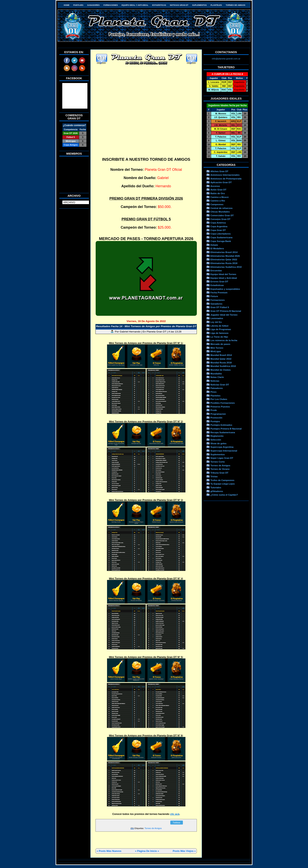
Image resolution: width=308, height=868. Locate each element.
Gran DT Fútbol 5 (220, 307)
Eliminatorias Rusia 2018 (224, 263)
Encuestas (216, 270)
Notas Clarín (217, 377)
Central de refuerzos (221, 208)
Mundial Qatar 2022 (221, 359)
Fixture (214, 296)
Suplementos (199, 5)
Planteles (216, 5)
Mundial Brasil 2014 (221, 355)
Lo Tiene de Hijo (219, 337)
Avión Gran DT (218, 190)
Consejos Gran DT (220, 219)
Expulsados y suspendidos (225, 289)
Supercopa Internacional (224, 451)
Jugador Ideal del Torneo (224, 315)
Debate (214, 245)
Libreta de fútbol (219, 326)
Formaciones (111, 5)
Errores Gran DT (219, 281)
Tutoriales (216, 487)
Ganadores (93, 5)
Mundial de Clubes (220, 370)
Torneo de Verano (220, 469)
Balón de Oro (218, 193)
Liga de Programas (221, 329)
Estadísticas (159, 5)
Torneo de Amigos (236, 5)
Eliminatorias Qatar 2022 (224, 259)
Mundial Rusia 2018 (221, 362)
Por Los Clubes (219, 399)
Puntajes (78, 5)
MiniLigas (216, 351)
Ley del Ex (216, 322)
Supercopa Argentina (222, 447)
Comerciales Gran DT (222, 215)
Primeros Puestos (220, 407)
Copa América (218, 223)
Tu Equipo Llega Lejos (223, 484)
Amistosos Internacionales (225, 175)
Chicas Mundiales (220, 212)
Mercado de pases (220, 344)
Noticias (215, 381)
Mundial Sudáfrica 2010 (223, 366)
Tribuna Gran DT (219, 473)
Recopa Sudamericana (223, 432)
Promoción (216, 418)
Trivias (214, 476)
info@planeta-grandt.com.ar (226, 59)
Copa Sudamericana (221, 237)
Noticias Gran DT (179, 5)
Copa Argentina (219, 226)
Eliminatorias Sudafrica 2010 (226, 267)
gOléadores (217, 491)
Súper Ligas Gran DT (222, 458)
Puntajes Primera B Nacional (226, 429)
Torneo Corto (218, 462)
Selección (216, 440)
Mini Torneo (217, 348)
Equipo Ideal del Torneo (223, 274)
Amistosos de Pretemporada (226, 179)
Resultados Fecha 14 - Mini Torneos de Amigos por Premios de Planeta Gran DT (146, 326)
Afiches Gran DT (219, 171)
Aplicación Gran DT (221, 182)
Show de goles (218, 443)
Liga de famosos (219, 333)
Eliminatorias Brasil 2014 (224, 252)
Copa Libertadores (220, 234)
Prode (214, 410)
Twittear (176, 823)
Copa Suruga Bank (221, 241)
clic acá (175, 814)
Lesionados (217, 318)
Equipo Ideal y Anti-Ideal (135, 5)
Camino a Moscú (220, 197)
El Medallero (217, 248)
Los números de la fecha (224, 340)
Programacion (218, 414)
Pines (213, 392)
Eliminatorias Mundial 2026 (225, 256)
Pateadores (217, 388)
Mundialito (216, 374)
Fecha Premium (219, 292)
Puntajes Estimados (221, 425)
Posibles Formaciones (223, 403)
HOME (66, 5)
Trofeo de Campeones (222, 480)
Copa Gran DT (218, 230)
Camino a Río (218, 201)
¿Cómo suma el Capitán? (224, 495)
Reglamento (217, 436)
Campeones (217, 204)
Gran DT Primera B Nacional (226, 311)
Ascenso (215, 186)
